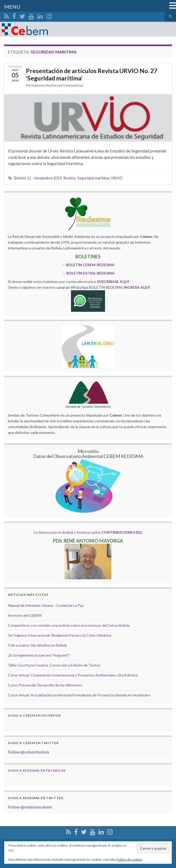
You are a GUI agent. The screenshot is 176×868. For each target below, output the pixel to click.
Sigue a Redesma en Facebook (37, 770)
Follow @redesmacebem (30, 807)
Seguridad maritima (93, 178)
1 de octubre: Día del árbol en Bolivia (37, 645)
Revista (70, 178)
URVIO (117, 178)
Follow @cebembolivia (28, 752)
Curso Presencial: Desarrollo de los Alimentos (45, 685)
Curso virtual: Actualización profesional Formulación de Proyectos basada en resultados (79, 695)
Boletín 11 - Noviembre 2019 (38, 178)
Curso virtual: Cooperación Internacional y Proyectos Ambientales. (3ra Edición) (73, 675)
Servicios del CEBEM (25, 615)
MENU (12, 7)
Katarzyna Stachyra (45, 85)
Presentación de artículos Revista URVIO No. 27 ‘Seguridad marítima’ (92, 74)
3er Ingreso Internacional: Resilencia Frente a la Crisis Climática (60, 635)
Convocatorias (73, 85)
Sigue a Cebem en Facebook (34, 715)
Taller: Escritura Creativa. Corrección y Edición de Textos (54, 665)
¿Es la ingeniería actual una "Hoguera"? (39, 655)
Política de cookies (130, 859)
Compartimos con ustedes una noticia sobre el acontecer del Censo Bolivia (69, 625)
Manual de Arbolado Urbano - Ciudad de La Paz (46, 605)
